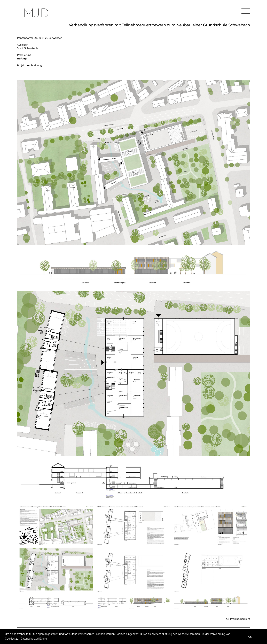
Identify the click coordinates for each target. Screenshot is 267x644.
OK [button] (250, 637)
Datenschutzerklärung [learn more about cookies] (34, 639)
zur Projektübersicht (238, 619)
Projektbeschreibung (30, 65)
